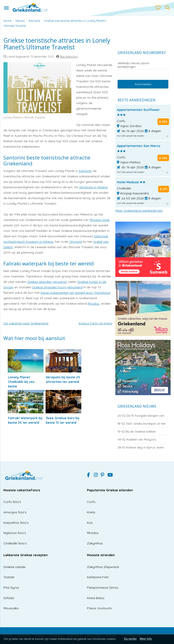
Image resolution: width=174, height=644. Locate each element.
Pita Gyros (11, 588)
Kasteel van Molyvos (137, 439)
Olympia (76, 242)
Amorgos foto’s (15, 512)
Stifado (9, 598)
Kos (90, 523)
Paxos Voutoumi (99, 608)
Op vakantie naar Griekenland (26, 323)
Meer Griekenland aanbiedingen (139, 211)
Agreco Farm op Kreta (95, 323)
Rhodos (93, 304)
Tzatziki (9, 577)
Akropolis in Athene (93, 187)
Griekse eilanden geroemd (47, 282)
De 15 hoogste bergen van (141, 416)
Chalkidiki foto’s (15, 543)
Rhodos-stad (99, 220)
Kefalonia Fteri (98, 577)
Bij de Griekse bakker (137, 431)
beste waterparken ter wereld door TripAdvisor (76, 293)
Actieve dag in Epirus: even (141, 447)
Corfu (91, 502)
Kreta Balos (96, 598)
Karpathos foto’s (16, 523)
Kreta (91, 512)
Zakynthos (95, 543)
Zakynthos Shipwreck (103, 567)
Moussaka (11, 608)
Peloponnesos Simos (103, 588)
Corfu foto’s (12, 502)
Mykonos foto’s (15, 533)
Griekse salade (14, 567)
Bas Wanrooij (69, 56)
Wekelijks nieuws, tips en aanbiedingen (134, 65)
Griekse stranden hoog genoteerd (57, 287)
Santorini (85, 171)
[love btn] (158, 8)
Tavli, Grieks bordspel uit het (141, 424)
